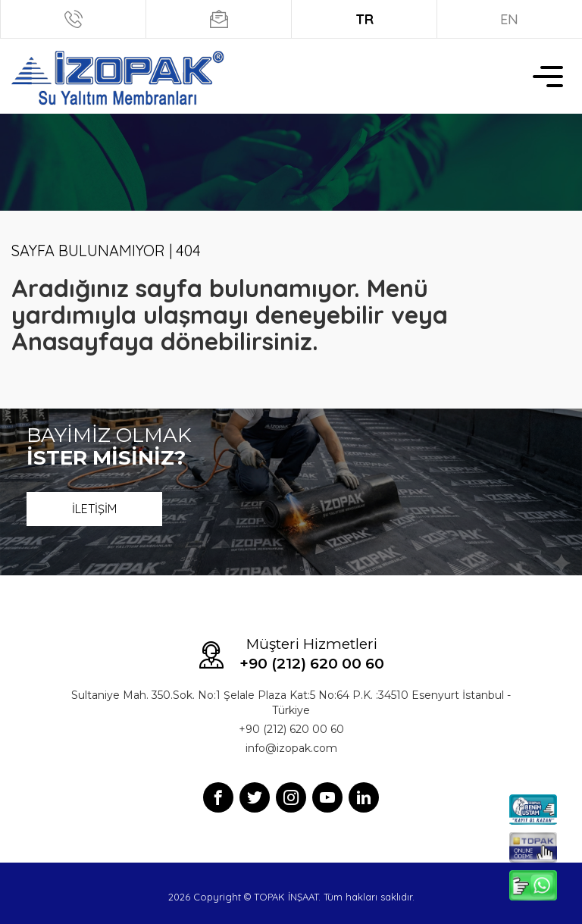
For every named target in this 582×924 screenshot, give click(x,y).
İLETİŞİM (94, 509)
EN (509, 19)
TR (365, 19)
